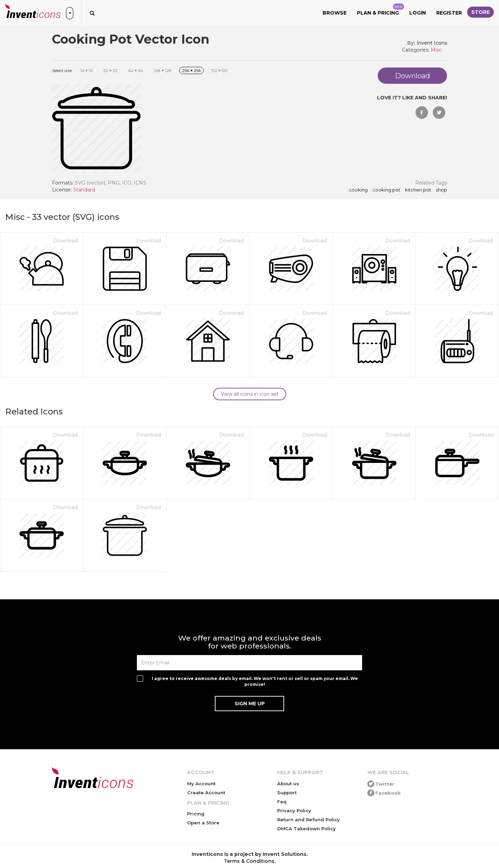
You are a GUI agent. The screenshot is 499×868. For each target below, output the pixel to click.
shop (441, 190)
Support (287, 793)
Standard (84, 190)
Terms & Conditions (249, 861)
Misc (436, 50)
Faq (282, 802)
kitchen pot (418, 190)
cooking (358, 190)
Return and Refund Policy (309, 820)
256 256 (191, 70)
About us (288, 784)
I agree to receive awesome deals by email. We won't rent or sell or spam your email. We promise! (255, 681)
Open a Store (203, 823)
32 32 (110, 70)
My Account (201, 784)
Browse (335, 13)
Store (480, 12)
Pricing (196, 814)
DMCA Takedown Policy (307, 829)
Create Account (206, 793)
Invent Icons (432, 43)
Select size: (62, 70)
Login (418, 13)
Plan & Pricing (380, 10)
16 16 (86, 70)
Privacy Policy (294, 811)
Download (65, 241)
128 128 (163, 70)
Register (449, 13)
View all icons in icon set (250, 394)
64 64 (136, 70)
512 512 (220, 70)
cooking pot (386, 190)
